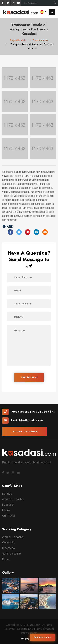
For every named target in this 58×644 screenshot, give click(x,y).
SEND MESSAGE (29, 377)
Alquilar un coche (13, 499)
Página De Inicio (18, 40)
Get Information (43, 637)
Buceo (6, 559)
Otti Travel (9, 516)
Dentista (7, 494)
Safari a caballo (12, 554)
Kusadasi (8, 505)
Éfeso (6, 510)
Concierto (8, 542)
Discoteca (9, 548)
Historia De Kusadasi (25, 431)
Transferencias (40, 40)
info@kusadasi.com (31, 421)
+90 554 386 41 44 (43, 412)
